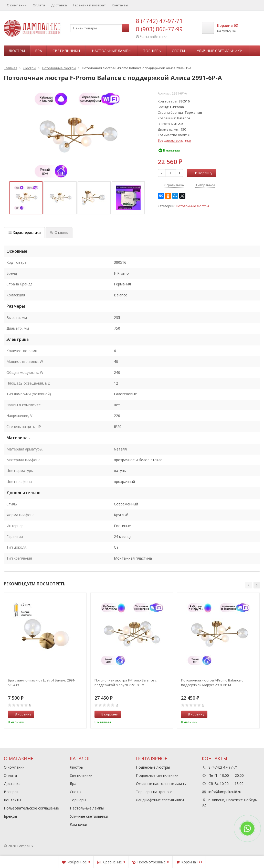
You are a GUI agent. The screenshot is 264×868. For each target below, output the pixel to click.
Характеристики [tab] (24, 232)
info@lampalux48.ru (225, 792)
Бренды (10, 816)
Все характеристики (174, 140)
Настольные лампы (112, 51)
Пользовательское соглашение (31, 808)
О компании (17, 5)
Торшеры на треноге (154, 792)
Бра (39, 51)
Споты (178, 51)
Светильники (66, 51)
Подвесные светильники (157, 775)
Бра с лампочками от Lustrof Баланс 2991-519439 (42, 682)
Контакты (120, 5)
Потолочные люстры (192, 206)
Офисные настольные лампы (161, 784)
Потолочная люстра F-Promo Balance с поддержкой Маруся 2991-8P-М (125, 682)
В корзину (201, 173)
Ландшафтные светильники (160, 800)
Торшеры (152, 51)
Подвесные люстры (153, 767)
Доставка (59, 5)
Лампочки (78, 824)
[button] (249, 585)
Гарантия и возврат (89, 5)
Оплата (39, 5)
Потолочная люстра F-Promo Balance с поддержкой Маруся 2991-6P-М (212, 682)
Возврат (11, 792)
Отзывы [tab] (59, 232)
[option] (26, 198)
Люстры (17, 51)
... (255, 51)
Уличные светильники (220, 51)
